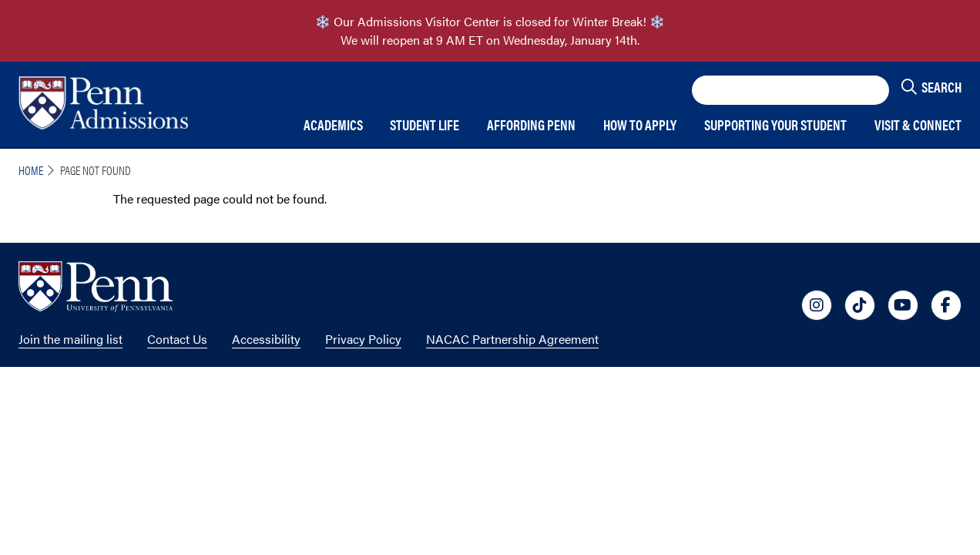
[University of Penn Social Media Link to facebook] (946, 305)
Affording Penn (531, 125)
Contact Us (177, 339)
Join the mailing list (70, 339)
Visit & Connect (918, 125)
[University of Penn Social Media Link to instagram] (817, 305)
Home (31, 170)
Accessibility (266, 339)
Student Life (425, 125)
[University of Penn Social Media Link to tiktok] (860, 305)
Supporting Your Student (775, 125)
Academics (333, 125)
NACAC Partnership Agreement (512, 339)
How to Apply (640, 125)
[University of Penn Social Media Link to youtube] (903, 305)
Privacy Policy (363, 339)
